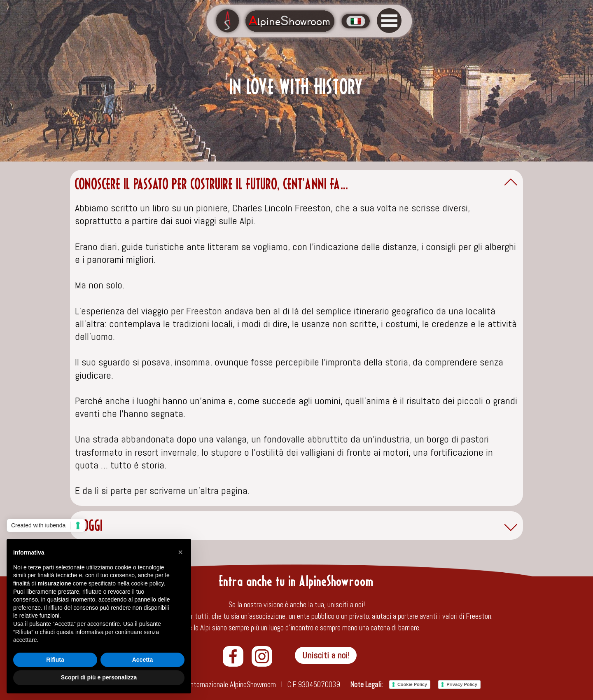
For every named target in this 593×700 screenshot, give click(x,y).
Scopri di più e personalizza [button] (99, 677)
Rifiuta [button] (55, 660)
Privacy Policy (462, 684)
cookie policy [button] (147, 583)
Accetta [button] (143, 660)
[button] (180, 552)
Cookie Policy (412, 684)
